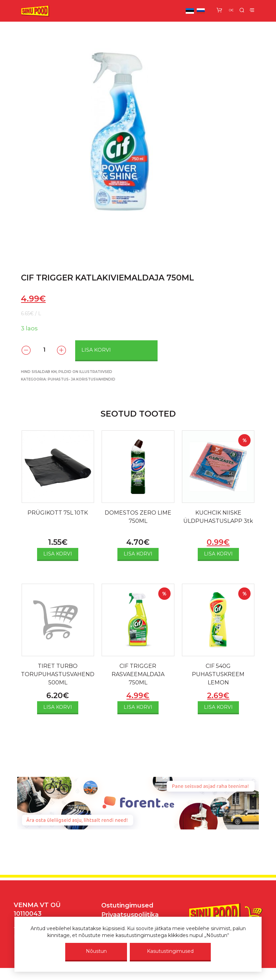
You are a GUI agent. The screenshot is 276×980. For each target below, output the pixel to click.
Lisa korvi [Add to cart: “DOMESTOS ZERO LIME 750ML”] (138, 554)
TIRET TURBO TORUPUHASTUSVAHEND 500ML (58, 674)
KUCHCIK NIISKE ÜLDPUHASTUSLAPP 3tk (218, 517)
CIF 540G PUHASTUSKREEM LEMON (218, 674)
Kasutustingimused (170, 951)
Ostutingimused (127, 905)
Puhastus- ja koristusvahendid (82, 379)
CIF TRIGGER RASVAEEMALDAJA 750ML (138, 674)
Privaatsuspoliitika (130, 915)
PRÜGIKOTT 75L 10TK (58, 513)
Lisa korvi (96, 350)
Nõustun (96, 951)
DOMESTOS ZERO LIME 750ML (138, 517)
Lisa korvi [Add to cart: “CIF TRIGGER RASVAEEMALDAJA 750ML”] (138, 707)
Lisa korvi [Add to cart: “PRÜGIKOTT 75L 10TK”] (58, 554)
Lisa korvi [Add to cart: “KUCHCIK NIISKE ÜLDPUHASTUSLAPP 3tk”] (218, 554)
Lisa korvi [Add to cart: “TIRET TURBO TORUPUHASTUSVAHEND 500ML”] (58, 707)
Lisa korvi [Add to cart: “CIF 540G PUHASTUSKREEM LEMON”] (218, 707)
